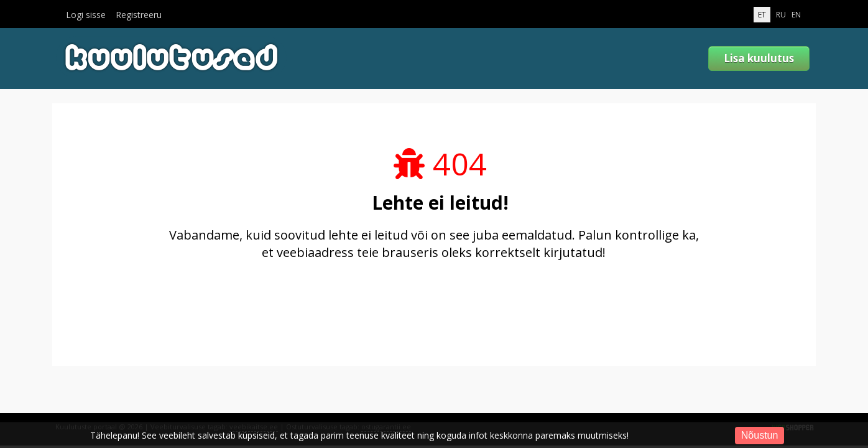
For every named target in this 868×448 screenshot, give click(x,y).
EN (796, 15)
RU (781, 15)
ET (762, 15)
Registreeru (139, 15)
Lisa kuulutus (759, 58)
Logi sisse (86, 15)
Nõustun (760, 435)
